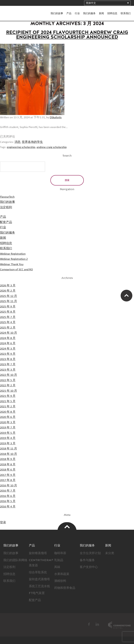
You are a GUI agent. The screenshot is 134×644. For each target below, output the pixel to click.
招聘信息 (112, 13)
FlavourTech (13, 10)
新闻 (101, 13)
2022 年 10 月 (9, 375)
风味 (57, 567)
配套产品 (6, 222)
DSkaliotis (56, 117)
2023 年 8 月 (8, 359)
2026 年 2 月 (8, 291)
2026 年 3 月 (8, 286)
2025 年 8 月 (8, 312)
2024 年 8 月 (8, 338)
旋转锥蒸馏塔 (38, 553)
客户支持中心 (89, 567)
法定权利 (6, 207)
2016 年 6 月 (8, 496)
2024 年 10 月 (9, 333)
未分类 (110, 553)
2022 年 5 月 (8, 380)
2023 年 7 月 (8, 364)
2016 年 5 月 (8, 501)
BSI (68, 625)
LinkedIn (97, 624)
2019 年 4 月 (8, 438)
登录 (3, 523)
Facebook (89, 624)
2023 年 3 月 (8, 370)
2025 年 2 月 (8, 328)
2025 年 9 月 (8, 307)
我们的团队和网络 (15, 560)
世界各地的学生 (32, 142)
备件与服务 (87, 560)
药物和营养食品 (65, 588)
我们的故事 (57, 13)
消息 (18, 142)
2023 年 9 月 (8, 354)
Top (67, 527)
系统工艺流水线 (39, 586)
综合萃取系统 (38, 572)
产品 (69, 13)
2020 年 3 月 (8, 422)
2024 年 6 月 (8, 343)
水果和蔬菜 (62, 574)
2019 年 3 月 (8, 443)
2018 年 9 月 (8, 459)
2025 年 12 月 (9, 296)
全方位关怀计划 (90, 553)
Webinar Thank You (12, 264)
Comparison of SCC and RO (16, 270)
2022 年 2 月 (8, 385)
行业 (77, 13)
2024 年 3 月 (8, 349)
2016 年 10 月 (9, 486)
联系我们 (126, 13)
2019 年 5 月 (8, 433)
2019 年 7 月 (8, 428)
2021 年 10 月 (9, 391)
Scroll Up (126, 296)
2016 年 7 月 (8, 491)
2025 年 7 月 (8, 317)
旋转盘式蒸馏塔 (39, 579)
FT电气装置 (37, 593)
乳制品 (59, 560)
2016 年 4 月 (8, 507)
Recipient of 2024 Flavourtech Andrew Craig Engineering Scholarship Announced (67, 35)
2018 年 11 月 (9, 449)
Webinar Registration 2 (14, 259)
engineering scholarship (21, 147)
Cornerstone (119, 625)
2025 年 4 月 (8, 322)
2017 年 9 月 (8, 475)
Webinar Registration (13, 254)
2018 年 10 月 (9, 454)
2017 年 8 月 (8, 480)
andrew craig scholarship (52, 147)
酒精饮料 (60, 581)
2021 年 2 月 (8, 407)
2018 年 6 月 (8, 470)
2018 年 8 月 (8, 465)
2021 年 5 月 (8, 401)
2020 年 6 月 (8, 417)
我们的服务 (89, 13)
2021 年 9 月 (8, 396)
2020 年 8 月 (8, 412)
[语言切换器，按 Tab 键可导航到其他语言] (107, 3)
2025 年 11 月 (9, 301)
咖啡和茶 (60, 553)
